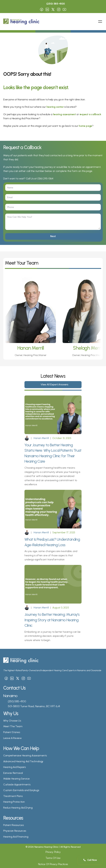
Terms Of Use (53, 858)
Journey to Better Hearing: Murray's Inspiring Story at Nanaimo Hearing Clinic (52, 620)
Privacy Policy (53, 852)
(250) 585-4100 (17, 701)
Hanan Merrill (41, 438)
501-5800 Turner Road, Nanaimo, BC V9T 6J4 (34, 706)
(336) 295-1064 (45, 179)
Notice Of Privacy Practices (53, 864)
